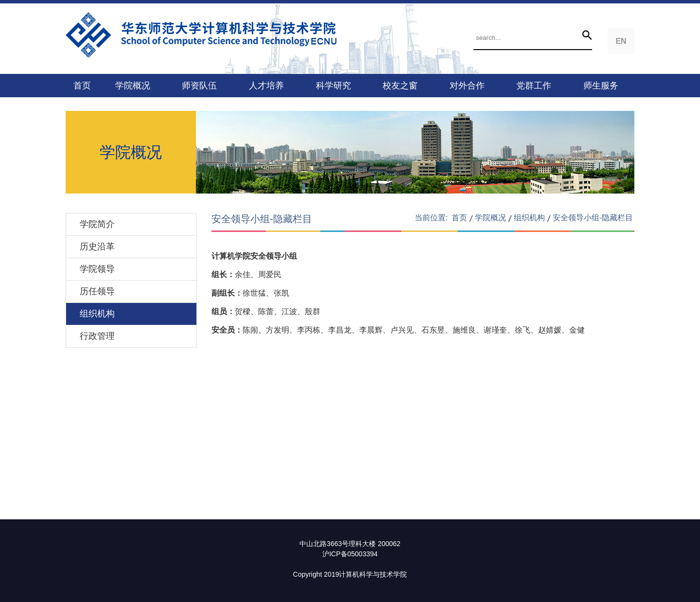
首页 (82, 86)
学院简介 (97, 224)
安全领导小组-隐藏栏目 (593, 218)
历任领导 (97, 291)
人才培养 (266, 86)
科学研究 (333, 86)
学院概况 (133, 86)
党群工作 (534, 86)
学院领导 (97, 269)
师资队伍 (199, 86)
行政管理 (97, 336)
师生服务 (601, 86)
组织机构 (97, 314)
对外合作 (467, 86)
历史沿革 (97, 247)
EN (621, 41)
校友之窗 (400, 86)
